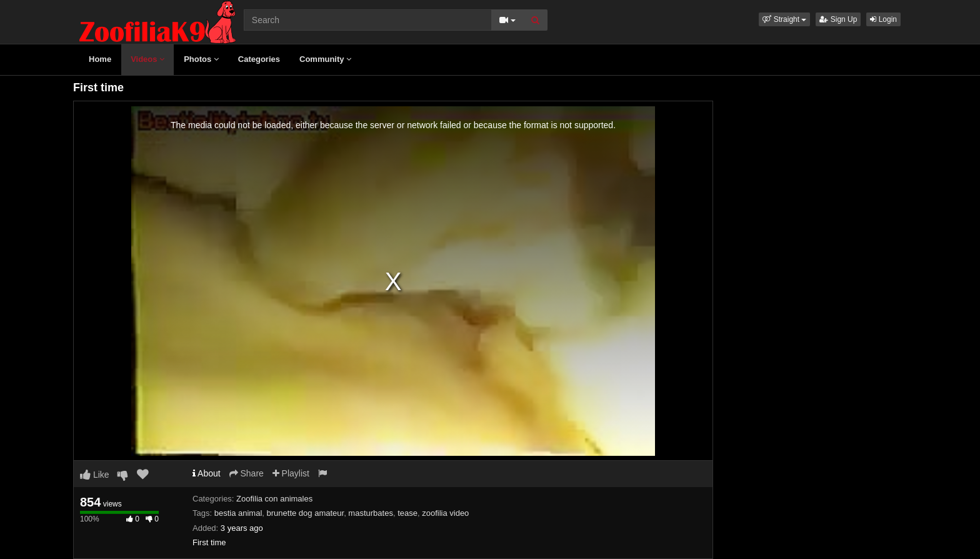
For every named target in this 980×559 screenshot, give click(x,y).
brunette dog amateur (306, 513)
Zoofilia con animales (274, 499)
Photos (201, 59)
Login (883, 19)
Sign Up (838, 19)
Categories (259, 59)
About (207, 473)
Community (325, 59)
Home (100, 59)
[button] (784, 19)
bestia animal (238, 513)
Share (247, 473)
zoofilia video (445, 513)
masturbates (371, 513)
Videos (147, 59)
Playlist (291, 473)
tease (407, 513)
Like (95, 475)
